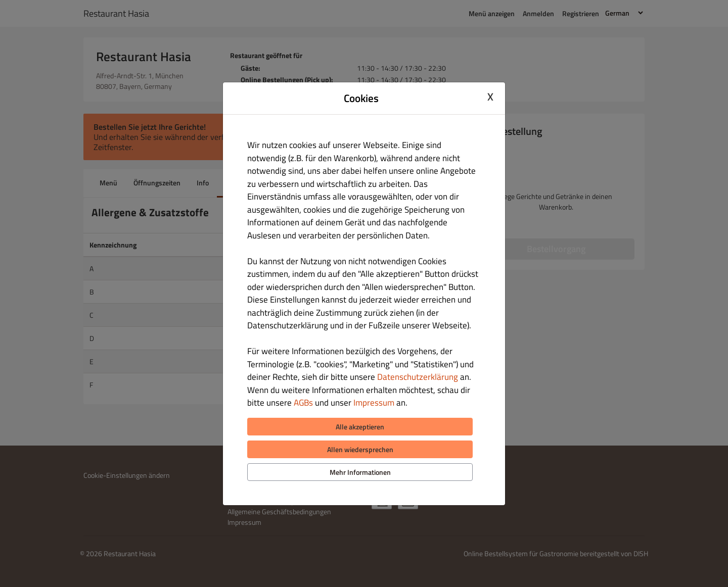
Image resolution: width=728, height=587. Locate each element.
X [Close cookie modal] (490, 97)
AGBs (303, 403)
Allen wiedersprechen (360, 449)
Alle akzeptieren (360, 427)
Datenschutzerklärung (418, 377)
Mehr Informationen (360, 472)
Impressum (374, 403)
